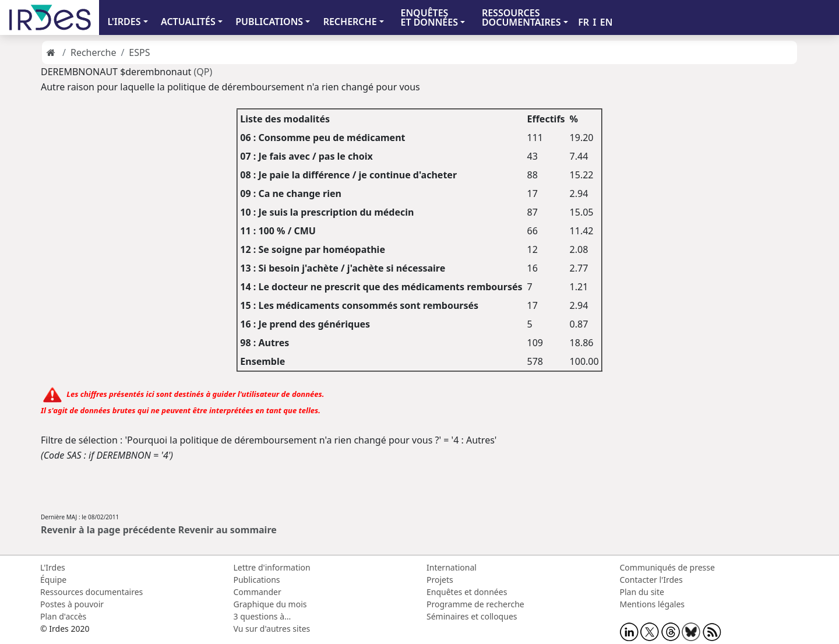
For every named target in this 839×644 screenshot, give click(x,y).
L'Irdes (53, 567)
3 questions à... (262, 616)
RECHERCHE (350, 22)
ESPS (139, 52)
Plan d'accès (63, 616)
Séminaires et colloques (472, 616)
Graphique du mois (270, 604)
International (452, 567)
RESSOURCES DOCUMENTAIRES (521, 17)
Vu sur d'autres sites (272, 629)
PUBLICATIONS (269, 22)
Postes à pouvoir (72, 604)
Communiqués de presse (667, 567)
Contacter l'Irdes (651, 580)
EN (607, 22)
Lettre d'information (272, 567)
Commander (258, 592)
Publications (257, 580)
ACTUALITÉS (188, 22)
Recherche (93, 52)
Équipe (53, 580)
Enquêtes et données (467, 592)
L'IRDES (124, 22)
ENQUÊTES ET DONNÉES (429, 17)
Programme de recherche (475, 604)
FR (584, 22)
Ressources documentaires (91, 592)
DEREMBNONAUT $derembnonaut (116, 72)
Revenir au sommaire (228, 530)
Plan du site (642, 592)
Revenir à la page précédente (108, 530)
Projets (440, 580)
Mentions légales (653, 604)
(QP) (203, 72)
